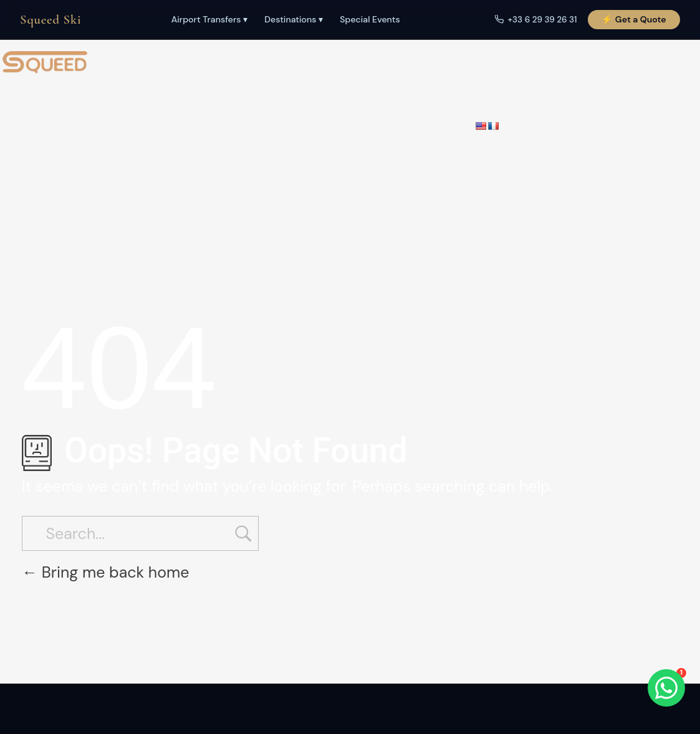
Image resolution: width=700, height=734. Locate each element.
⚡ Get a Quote (634, 19)
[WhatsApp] (666, 688)
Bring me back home (106, 572)
